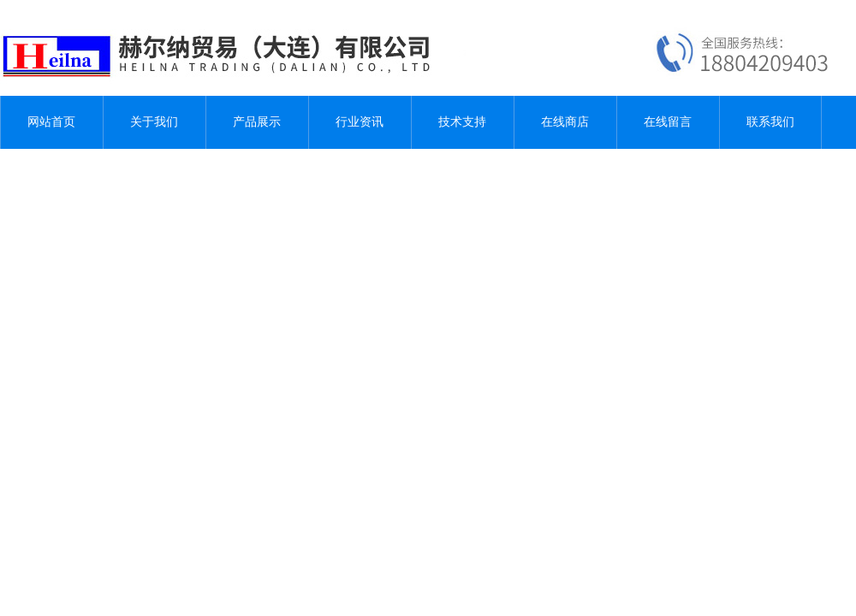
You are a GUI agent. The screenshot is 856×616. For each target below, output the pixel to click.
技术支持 (462, 122)
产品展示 (257, 122)
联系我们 (770, 122)
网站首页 (51, 122)
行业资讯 (360, 122)
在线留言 (668, 122)
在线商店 (565, 122)
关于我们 (154, 122)
